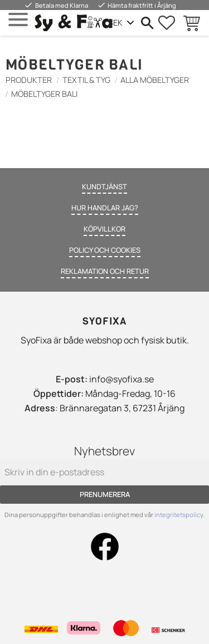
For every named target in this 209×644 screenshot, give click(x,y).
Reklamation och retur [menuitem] (105, 271)
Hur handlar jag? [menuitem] (105, 208)
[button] (18, 20)
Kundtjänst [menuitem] (104, 186)
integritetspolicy (179, 515)
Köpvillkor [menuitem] (104, 229)
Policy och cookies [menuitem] (105, 250)
